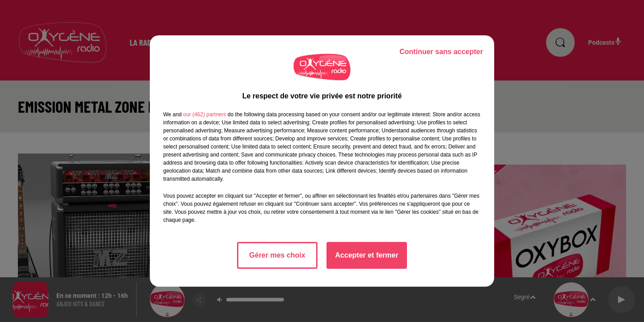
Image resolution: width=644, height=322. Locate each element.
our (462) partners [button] (204, 114)
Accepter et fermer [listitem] (366, 255)
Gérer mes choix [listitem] (277, 255)
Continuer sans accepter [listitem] (441, 52)
